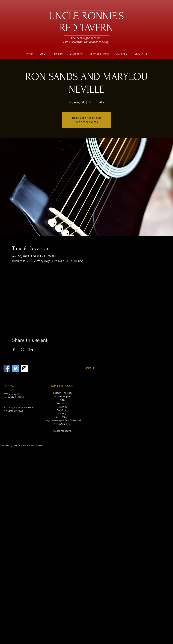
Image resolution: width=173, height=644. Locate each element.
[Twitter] (16, 368)
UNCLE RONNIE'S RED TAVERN (86, 22)
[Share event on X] (23, 349)
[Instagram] (24, 368)
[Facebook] (7, 368)
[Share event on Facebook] (14, 349)
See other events (87, 122)
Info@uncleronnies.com (20, 407)
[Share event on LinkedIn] (31, 349)
